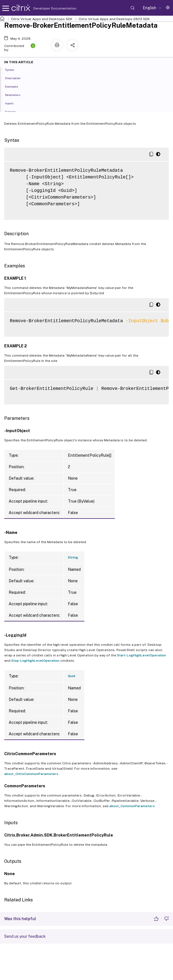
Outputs (13, 111)
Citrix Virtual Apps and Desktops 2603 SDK (114, 19)
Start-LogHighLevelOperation (141, 655)
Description (16, 78)
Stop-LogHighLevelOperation (35, 661)
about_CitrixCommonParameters (31, 774)
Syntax (13, 69)
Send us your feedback (25, 936)
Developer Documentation (46, 8)
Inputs (12, 103)
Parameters (16, 95)
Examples (15, 86)
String (73, 557)
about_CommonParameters (132, 806)
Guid (71, 676)
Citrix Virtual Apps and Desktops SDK (42, 19)
